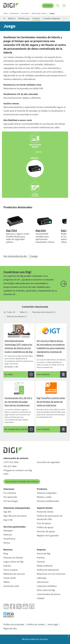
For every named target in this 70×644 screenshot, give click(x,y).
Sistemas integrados (47, 493)
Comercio (36, 18)
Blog (6, 554)
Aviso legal (53, 624)
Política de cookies (36, 624)
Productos (42, 489)
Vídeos (7, 582)
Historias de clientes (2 (17, 317)
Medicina (12, 18)
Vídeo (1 (24, 312)
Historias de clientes (13, 558)
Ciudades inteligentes (52, 18)
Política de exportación (48, 570)
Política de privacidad (14, 624)
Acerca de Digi (44, 554)
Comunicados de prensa (49, 594)
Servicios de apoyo (46, 532)
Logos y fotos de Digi (13, 562)
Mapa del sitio (10, 629)
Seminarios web (11, 586)
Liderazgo (42, 578)
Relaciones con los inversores (51, 574)
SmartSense (9, 539)
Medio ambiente (45, 566)
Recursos (8, 550)
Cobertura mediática (47, 586)
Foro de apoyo (44, 523)
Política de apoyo (45, 527)
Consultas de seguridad (48, 462)
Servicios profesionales (48, 501)
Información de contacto (16, 458)
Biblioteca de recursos (14, 574)
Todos (11, 312)
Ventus (7, 543)
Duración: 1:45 (19, 351)
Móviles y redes (44, 497)
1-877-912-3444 (11, 462)
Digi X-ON (8, 520)
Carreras (41, 562)
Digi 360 (7, 512)
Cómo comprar (11, 570)
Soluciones (14, 14)
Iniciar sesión (10, 578)
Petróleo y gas (24, 18)
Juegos (52, 14)
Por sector (25, 14)
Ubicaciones (43, 582)
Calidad (41, 598)
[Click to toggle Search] (58, 6)
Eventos (7, 566)
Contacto (48, 6)
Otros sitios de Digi (46, 590)
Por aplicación (10, 497)
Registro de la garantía (48, 536)
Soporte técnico (45, 508)
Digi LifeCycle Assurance (15, 516)
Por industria (10, 493)
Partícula (8, 535)
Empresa (41, 550)
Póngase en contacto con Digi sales (18, 472)
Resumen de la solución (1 (44, 312)
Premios (41, 558)
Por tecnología (10, 501)
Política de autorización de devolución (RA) (50, 518)
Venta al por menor (39, 14)
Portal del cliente (45, 512)
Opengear (8, 531)
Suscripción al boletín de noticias (22, 482)
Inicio (6, 14)
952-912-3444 (10, 466)
